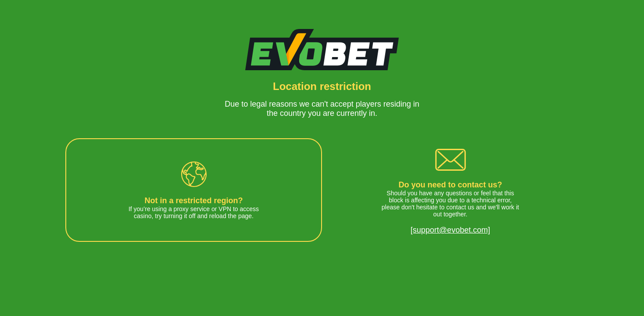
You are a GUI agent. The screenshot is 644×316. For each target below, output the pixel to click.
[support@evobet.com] (450, 230)
